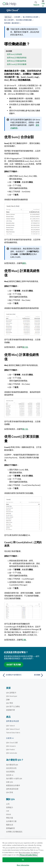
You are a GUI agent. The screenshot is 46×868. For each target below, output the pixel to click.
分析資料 (17, 17)
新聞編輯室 (10, 828)
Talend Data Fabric (13, 733)
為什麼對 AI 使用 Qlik (14, 779)
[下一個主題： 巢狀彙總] (34, 675)
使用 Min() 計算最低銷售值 (17, 61)
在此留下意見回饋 (14, 665)
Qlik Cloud (13, 10)
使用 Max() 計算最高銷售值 (17, 58)
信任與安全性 (11, 768)
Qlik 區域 (10, 792)
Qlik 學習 (10, 703)
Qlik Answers (11, 746)
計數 (24, 640)
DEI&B (8, 814)
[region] (23, 853)
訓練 (8, 700)
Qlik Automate (12, 753)
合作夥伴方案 (11, 821)
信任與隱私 (10, 772)
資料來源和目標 (12, 789)
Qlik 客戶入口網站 (13, 706)
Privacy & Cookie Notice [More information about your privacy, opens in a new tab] (29, 855)
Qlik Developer (12, 696)
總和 (24, 263)
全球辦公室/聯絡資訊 (14, 832)
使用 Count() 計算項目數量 (17, 64)
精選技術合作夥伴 (13, 785)
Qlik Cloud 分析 (12, 743)
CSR (8, 811)
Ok (23, 860)
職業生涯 (10, 825)
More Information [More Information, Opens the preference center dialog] (23, 865)
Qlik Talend (10, 726)
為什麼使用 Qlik (12, 765)
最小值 (25, 429)
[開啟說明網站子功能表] (3, 11)
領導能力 (10, 807)
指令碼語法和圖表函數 (24, 20)
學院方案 (10, 818)
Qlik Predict (10, 749)
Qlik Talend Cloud (13, 729)
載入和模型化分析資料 (31, 17)
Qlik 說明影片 (11, 693)
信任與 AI (10, 775)
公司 (8, 804)
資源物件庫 (10, 710)
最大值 (25, 347)
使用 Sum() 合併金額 (14, 54)
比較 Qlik (10, 782)
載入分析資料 (9, 20)
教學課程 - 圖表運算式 (12, 23)
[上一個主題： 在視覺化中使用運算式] (12, 675)
